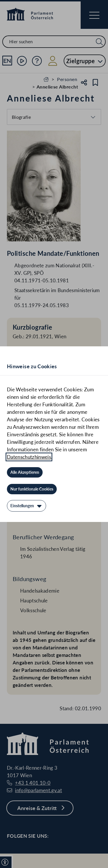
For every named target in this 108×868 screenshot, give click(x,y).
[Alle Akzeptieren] (25, 472)
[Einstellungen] (26, 506)
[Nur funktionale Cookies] (32, 489)
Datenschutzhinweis (29, 457)
